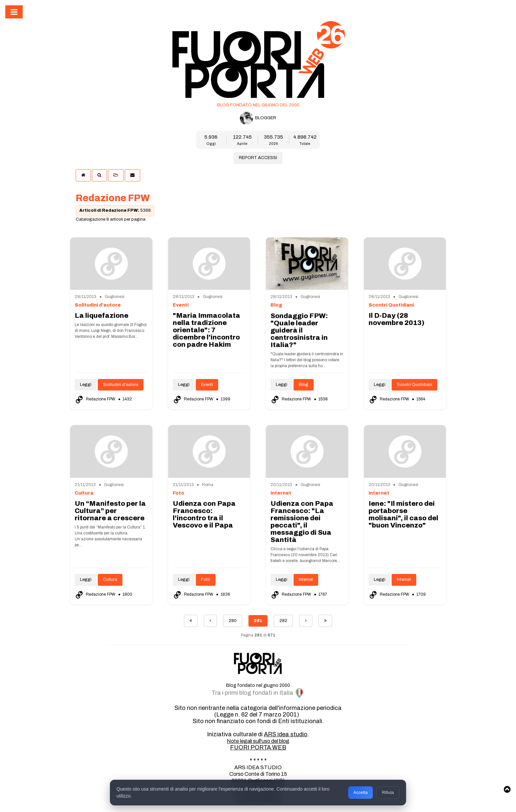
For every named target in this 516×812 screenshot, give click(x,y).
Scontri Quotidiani (414, 385)
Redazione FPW (95, 399)
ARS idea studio (286, 734)
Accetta (361, 792)
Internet (306, 580)
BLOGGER (258, 118)
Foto (206, 580)
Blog (304, 385)
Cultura (110, 580)
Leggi (86, 385)
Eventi (207, 385)
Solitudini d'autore (121, 385)
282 (283, 621)
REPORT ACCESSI (258, 158)
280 (233, 621)
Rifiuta (388, 792)
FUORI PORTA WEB (258, 747)
